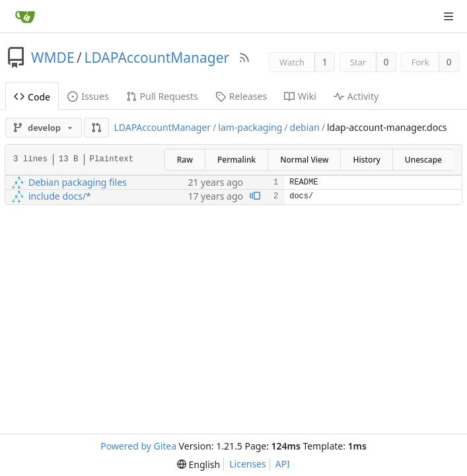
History (366, 160)
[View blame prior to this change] (255, 197)
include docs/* (60, 196)
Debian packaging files (78, 182)
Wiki (300, 96)
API (283, 464)
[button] (96, 128)
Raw (185, 160)
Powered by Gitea (138, 446)
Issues (88, 96)
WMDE (53, 58)
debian (305, 127)
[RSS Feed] (244, 58)
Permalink (236, 160)
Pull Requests (162, 96)
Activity (356, 96)
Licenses (248, 464)
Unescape (423, 160)
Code (32, 97)
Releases (241, 96)
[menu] (198, 464)
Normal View (304, 160)
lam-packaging (250, 127)
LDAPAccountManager (157, 58)
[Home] (25, 17)
